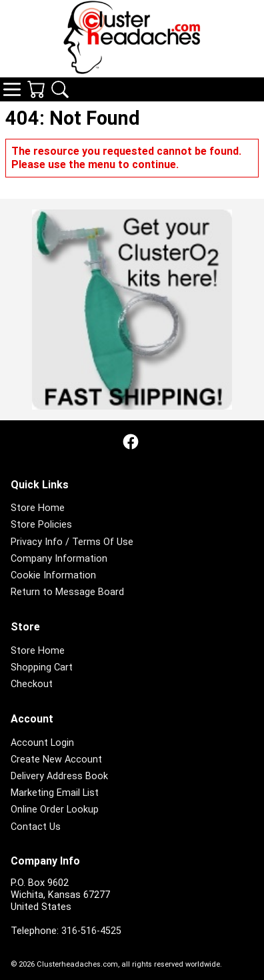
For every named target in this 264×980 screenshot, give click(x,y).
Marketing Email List (55, 793)
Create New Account (56, 760)
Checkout (32, 684)
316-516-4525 (91, 931)
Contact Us (36, 827)
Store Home (38, 508)
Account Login (42, 743)
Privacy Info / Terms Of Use (72, 542)
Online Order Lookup (55, 810)
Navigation (12, 89)
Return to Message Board (67, 592)
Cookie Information (53, 575)
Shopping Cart (42, 667)
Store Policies (41, 525)
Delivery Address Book (59, 776)
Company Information (59, 559)
